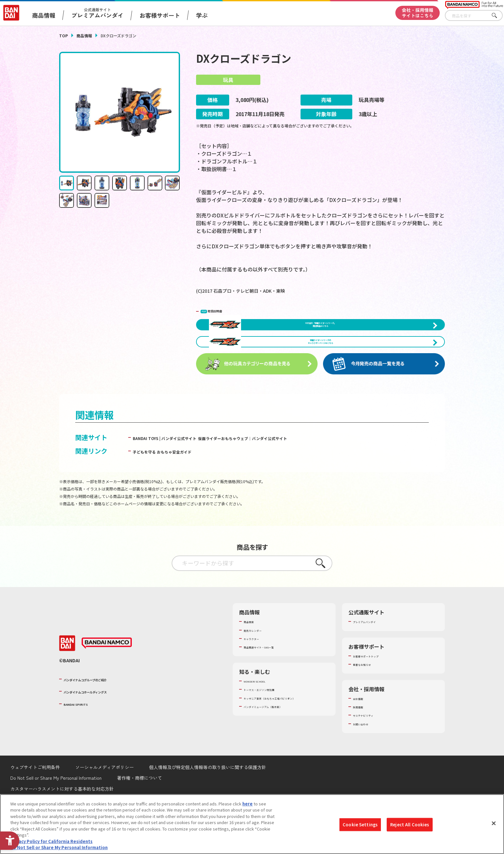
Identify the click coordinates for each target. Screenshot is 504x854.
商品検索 (252, 656)
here (248, 804)
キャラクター (256, 673)
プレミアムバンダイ (372, 656)
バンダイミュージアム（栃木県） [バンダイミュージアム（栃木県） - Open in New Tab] (275, 741)
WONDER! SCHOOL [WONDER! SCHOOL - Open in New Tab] (262, 716)
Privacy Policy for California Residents (51, 841)
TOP (63, 36)
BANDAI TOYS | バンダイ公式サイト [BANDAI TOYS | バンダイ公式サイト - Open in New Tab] (185, 472)
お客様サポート (160, 15)
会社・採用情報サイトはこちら (418, 13)
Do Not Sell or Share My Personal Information (59, 847)
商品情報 (84, 36)
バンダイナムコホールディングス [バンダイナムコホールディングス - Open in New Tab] (102, 726)
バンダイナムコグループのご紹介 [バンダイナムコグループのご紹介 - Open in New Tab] (102, 713)
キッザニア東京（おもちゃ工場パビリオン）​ (285, 732)
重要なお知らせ (368, 699)
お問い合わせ (365, 758)
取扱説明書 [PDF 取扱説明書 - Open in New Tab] (221, 310)
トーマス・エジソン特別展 (269, 724)
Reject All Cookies (410, 825)
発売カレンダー (258, 665)
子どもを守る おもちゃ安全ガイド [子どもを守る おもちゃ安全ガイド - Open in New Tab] (182, 486)
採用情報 (361, 741)
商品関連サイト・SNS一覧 (269, 682)
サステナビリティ (369, 750)
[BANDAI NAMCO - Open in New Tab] (107, 678)
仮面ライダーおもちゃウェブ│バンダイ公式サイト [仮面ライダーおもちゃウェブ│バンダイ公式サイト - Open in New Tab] (313, 472)
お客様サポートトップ (374, 690)
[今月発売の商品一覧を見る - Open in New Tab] (385, 399)
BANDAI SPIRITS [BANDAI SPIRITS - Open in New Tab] (83, 738)
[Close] (494, 823)
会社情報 (361, 733)
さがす (498, 16)
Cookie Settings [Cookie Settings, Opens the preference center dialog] (360, 825)
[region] (252, 824)
